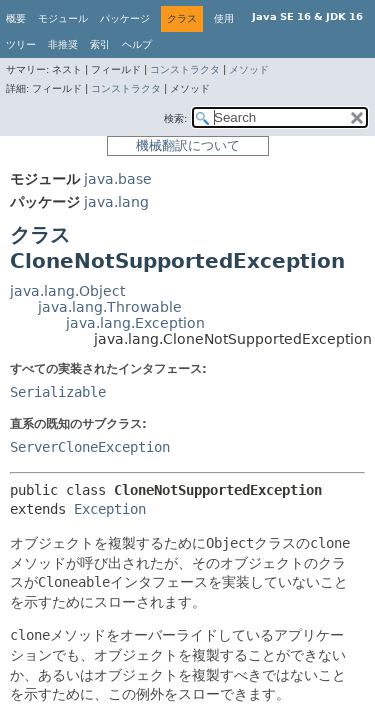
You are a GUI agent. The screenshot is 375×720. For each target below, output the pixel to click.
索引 (100, 44)
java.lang (116, 202)
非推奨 (63, 44)
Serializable (58, 392)
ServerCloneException (90, 447)
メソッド (249, 69)
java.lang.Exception (135, 323)
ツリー (21, 44)
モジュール (63, 18)
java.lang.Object (67, 291)
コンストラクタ (185, 69)
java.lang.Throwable (110, 307)
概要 (16, 18)
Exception (110, 509)
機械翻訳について (188, 145)
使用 (224, 18)
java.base (118, 179)
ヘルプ (137, 44)
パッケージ (125, 18)
